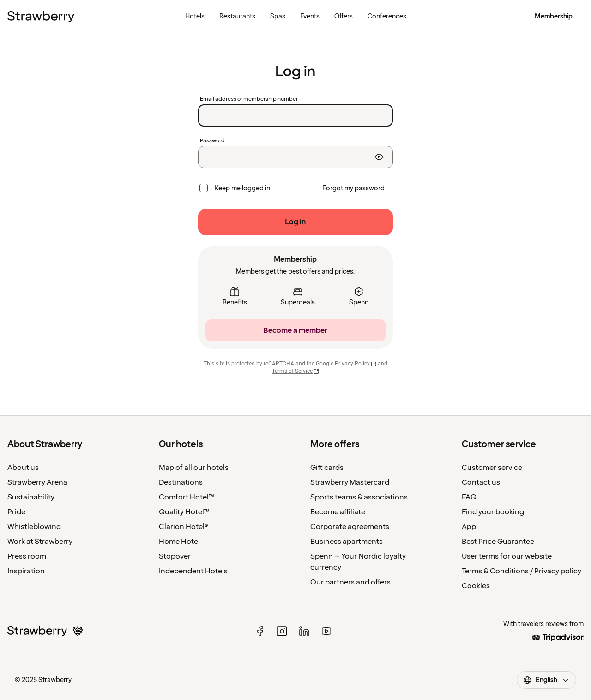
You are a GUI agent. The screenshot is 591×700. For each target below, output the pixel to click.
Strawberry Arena (37, 482)
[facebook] (260, 631)
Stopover (175, 556)
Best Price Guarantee (498, 542)
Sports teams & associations (359, 497)
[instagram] (282, 631)
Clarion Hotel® (184, 527)
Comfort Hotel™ (187, 497)
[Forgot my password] (353, 189)
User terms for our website (507, 556)
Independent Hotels (193, 571)
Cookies (476, 586)
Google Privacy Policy (346, 364)
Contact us (481, 482)
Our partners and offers (350, 582)
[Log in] (295, 222)
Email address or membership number (249, 99)
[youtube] (326, 631)
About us (23, 468)
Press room (27, 556)
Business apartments (347, 542)
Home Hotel (179, 542)
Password (212, 141)
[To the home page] (41, 17)
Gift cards (327, 468)
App (469, 527)
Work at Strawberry (40, 542)
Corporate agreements (350, 527)
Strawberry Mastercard (350, 482)
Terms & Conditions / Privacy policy (522, 571)
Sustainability (31, 497)
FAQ (469, 497)
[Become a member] (295, 330)
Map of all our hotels (194, 468)
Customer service (492, 468)
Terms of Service (295, 371)
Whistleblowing (34, 527)
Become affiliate (338, 512)
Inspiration (26, 571)
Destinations (181, 482)
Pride (16, 512)
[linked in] (304, 631)
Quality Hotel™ (184, 512)
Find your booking (493, 512)
